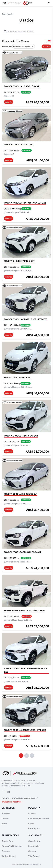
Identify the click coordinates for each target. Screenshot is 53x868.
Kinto (4, 823)
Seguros (6, 851)
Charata (32, 851)
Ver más (8, 102)
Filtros (46, 46)
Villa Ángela (34, 856)
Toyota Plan (7, 841)
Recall (31, 823)
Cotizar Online (9, 856)
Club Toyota (34, 828)
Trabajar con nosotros (12, 802)
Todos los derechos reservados (29, 864)
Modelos (6, 813)
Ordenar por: (7, 46)
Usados (5, 818)
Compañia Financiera (12, 846)
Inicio (4, 14)
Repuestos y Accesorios (39, 818)
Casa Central (34, 841)
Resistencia (34, 846)
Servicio (32, 813)
